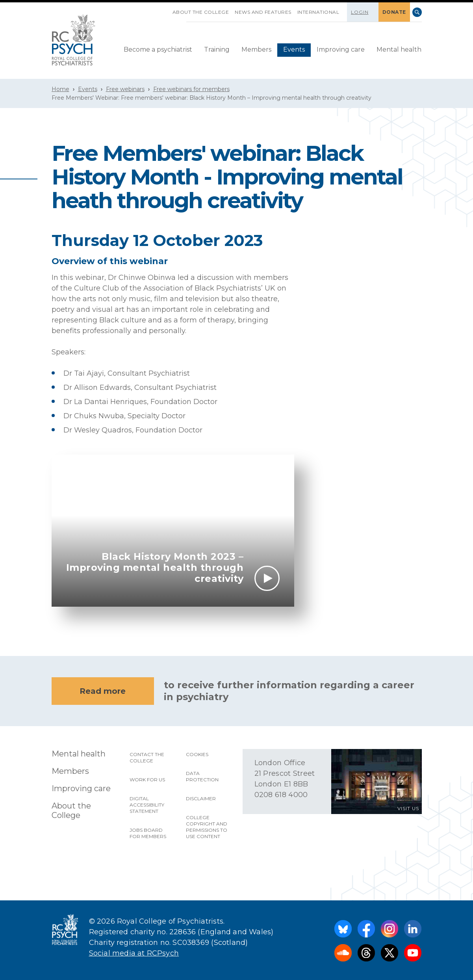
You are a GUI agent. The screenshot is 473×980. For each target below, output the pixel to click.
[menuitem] (158, 50)
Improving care (341, 49)
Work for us (147, 780)
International (318, 12)
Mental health (399, 49)
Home (60, 89)
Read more (103, 691)
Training (217, 49)
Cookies (197, 754)
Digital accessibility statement (147, 805)
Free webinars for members (191, 89)
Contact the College (147, 757)
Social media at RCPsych (134, 953)
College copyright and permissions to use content (207, 827)
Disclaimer (201, 798)
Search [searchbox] (417, 12)
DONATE (394, 12)
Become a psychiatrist (158, 49)
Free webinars (125, 89)
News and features (263, 12)
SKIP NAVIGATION (167, 9)
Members (256, 49)
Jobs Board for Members (148, 833)
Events (294, 49)
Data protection (202, 776)
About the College (201, 12)
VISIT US (408, 808)
